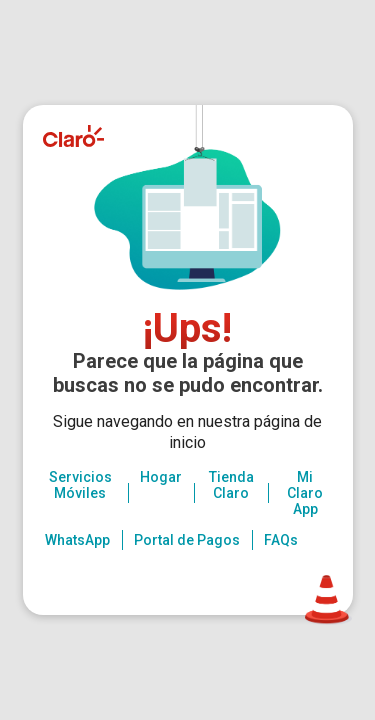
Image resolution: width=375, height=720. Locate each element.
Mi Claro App (305, 493)
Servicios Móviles (80, 485)
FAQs (281, 540)
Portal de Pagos (187, 540)
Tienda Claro (231, 485)
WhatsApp (77, 540)
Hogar (161, 477)
